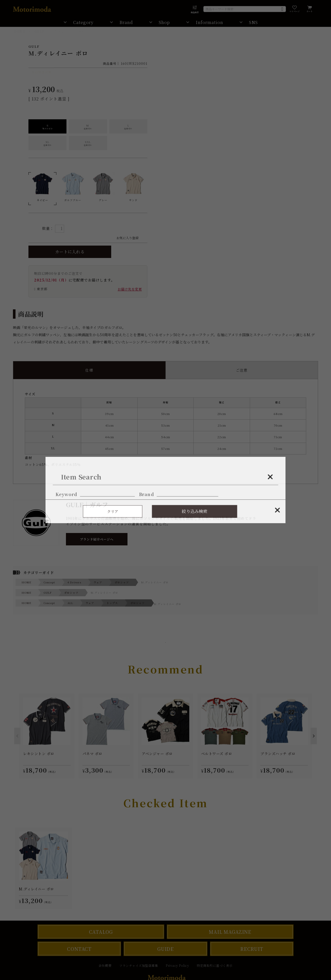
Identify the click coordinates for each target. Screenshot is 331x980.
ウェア (98, 582)
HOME (19, 31)
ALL (70, 603)
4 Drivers (74, 582)
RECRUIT (252, 949)
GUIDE (165, 949)
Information (209, 22)
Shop (164, 22)
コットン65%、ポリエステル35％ (165, 432)
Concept (49, 582)
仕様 (89, 370)
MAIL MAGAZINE (230, 932)
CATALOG (101, 932)
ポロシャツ (122, 582)
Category (83, 22)
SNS (253, 22)
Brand (126, 22)
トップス (112, 603)
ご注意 (242, 370)
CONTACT (79, 949)
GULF (39, 31)
